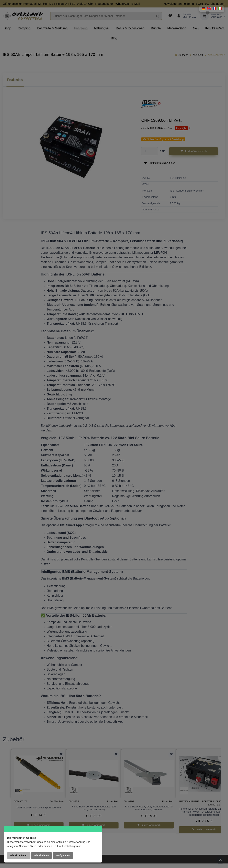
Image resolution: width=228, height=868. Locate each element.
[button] (203, 9)
